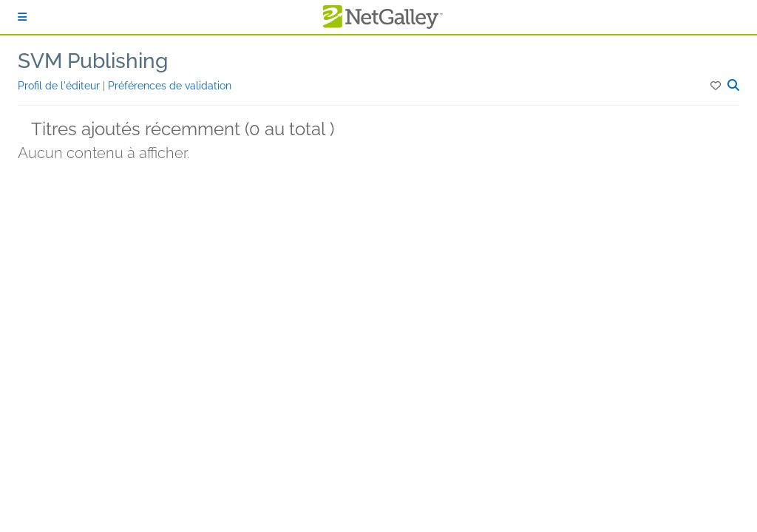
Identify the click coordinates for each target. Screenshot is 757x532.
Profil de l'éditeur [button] (60, 86)
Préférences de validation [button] (170, 86)
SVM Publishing (93, 61)
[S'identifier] (22, 17)
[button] (717, 86)
